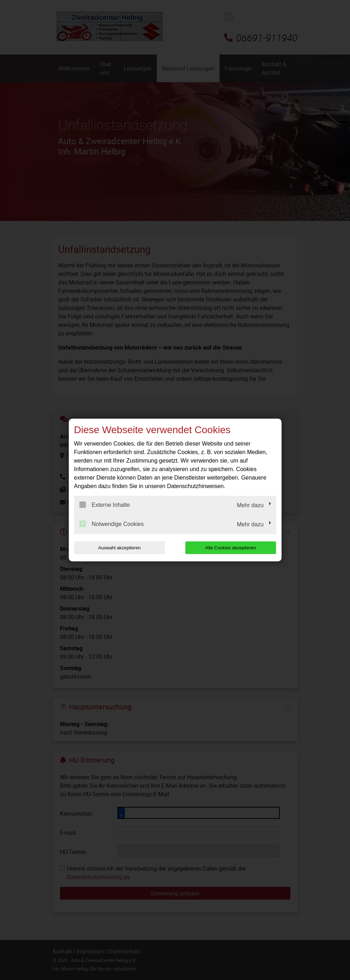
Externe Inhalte (105, 505)
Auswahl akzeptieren (120, 548)
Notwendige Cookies (112, 524)
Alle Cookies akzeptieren (231, 548)
